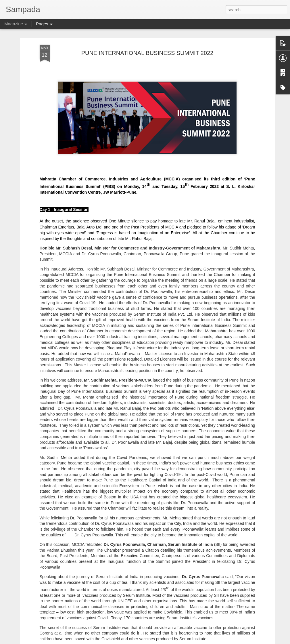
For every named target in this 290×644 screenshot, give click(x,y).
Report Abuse (180, 641)
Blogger (163, 641)
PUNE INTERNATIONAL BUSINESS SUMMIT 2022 (147, 29)
